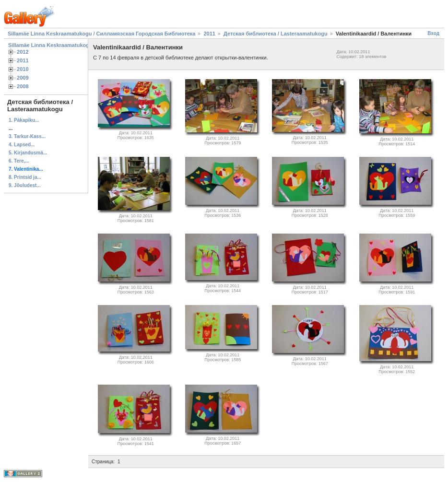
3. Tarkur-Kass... (27, 136)
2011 (209, 34)
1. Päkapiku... (24, 120)
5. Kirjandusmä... (28, 153)
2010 (23, 69)
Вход (433, 33)
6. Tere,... (19, 161)
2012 (23, 52)
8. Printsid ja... (25, 177)
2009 (23, 78)
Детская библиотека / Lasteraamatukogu (276, 34)
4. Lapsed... (22, 145)
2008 (23, 86)
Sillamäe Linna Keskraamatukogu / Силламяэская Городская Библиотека (101, 34)
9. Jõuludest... (25, 185)
